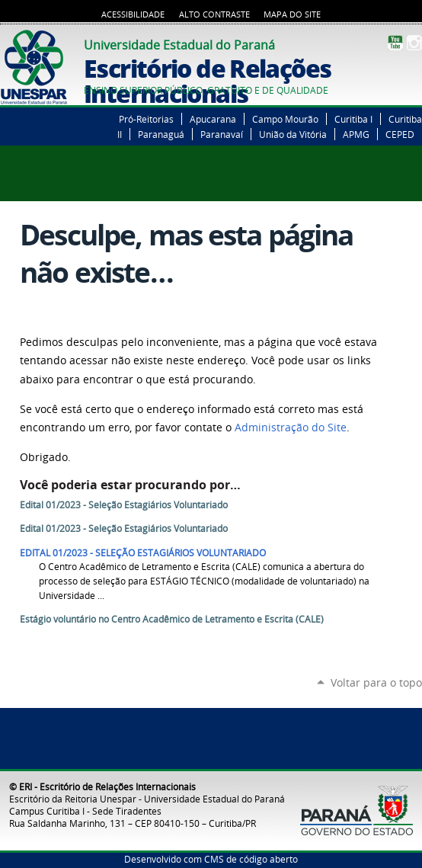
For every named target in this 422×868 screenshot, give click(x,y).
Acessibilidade (133, 14)
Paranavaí (222, 134)
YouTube (395, 43)
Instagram (414, 43)
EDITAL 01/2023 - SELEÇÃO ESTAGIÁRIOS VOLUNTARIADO (143, 553)
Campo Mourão (285, 119)
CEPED (400, 134)
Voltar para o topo (376, 682)
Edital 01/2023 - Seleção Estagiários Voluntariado (124, 505)
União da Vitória (293, 134)
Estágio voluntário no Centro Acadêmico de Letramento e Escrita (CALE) (172, 619)
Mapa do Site (292, 14)
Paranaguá (161, 134)
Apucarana (213, 119)
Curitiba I (353, 119)
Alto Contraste (214, 14)
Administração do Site (291, 428)
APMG (356, 134)
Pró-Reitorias (146, 119)
